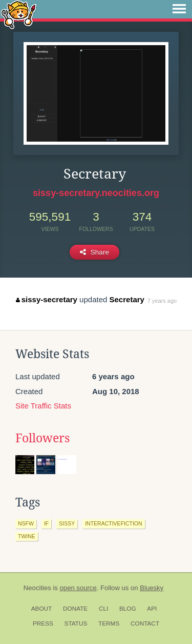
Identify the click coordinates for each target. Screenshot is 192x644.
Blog (128, 609)
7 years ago (162, 301)
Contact (145, 623)
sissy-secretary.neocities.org (96, 193)
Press (43, 623)
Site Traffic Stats (43, 406)
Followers (42, 438)
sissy (67, 523)
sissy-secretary (47, 299)
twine (27, 536)
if (46, 523)
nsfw (26, 523)
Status (76, 623)
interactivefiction (113, 523)
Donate (75, 609)
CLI (103, 609)
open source (78, 588)
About (42, 609)
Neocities (37, 588)
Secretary (127, 299)
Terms (109, 623)
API (152, 609)
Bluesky (152, 588)
